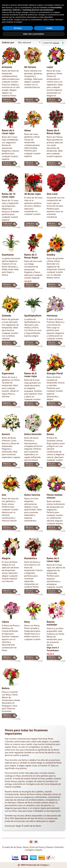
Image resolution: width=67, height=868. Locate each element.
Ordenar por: (8, 43)
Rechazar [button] (18, 28)
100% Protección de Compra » (33, 865)
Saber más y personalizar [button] (34, 34)
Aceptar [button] (49, 28)
